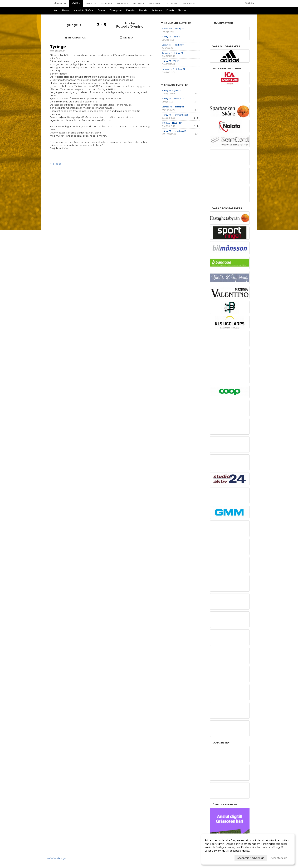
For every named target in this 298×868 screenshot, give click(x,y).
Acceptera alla (279, 858)
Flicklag (123, 3)
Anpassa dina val (215, 857)
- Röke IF (171, 37)
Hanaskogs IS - (174, 69)
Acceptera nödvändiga (251, 858)
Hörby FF (60, 3)
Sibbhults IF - (173, 29)
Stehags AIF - (173, 107)
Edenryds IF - (173, 45)
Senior (76, 3)
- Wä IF (170, 61)
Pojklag (107, 3)
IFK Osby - (172, 123)
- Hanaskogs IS (174, 131)
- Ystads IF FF (173, 99)
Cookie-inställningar (55, 858)
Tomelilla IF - (173, 53)
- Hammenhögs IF (176, 115)
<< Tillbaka (56, 164)
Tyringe (58, 47)
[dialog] (248, 849)
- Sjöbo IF (171, 91)
